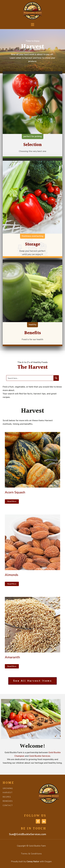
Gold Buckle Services (40, 756)
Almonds (12, 575)
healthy (32, 325)
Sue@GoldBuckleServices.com (28, 834)
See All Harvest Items (33, 681)
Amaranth (12, 657)
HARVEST (8, 793)
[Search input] (30, 378)
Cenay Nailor (33, 862)
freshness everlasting (32, 236)
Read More (12, 501)
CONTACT (8, 805)
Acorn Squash (15, 492)
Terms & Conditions (31, 854)
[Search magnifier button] (56, 378)
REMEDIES (8, 801)
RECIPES (7, 797)
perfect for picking (33, 136)
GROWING (8, 788)
